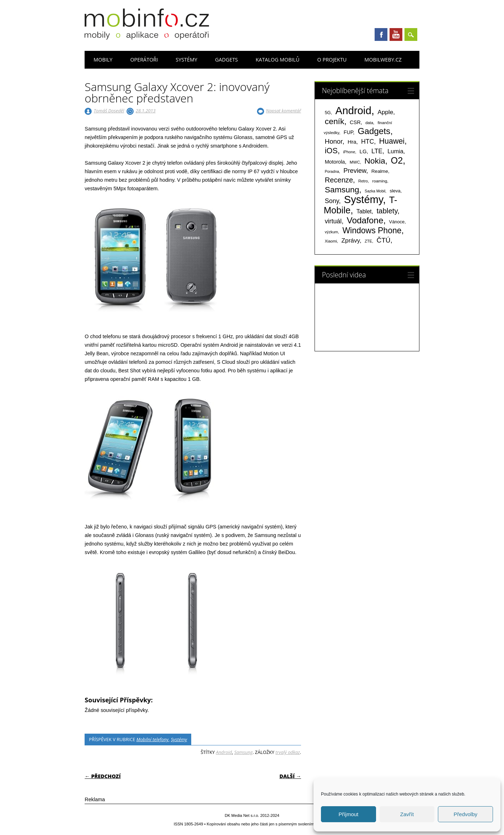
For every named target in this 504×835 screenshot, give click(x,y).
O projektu (332, 60)
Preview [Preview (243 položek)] (355, 171)
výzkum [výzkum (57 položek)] (331, 232)
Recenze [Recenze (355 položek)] (339, 180)
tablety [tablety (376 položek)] (387, 211)
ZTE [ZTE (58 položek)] (368, 241)
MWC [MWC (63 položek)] (355, 162)
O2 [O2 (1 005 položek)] (397, 160)
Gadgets (226, 60)
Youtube (396, 34)
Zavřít (407, 814)
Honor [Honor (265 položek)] (334, 141)
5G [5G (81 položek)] (328, 113)
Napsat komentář (283, 111)
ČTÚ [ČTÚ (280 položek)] (383, 240)
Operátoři (144, 60)
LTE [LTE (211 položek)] (377, 151)
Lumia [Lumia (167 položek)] (395, 151)
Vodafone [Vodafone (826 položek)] (365, 220)
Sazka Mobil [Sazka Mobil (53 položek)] (375, 191)
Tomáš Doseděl (109, 111)
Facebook (381, 34)
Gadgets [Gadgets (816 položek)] (374, 131)
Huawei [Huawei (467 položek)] (392, 141)
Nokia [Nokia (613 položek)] (375, 161)
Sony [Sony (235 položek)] (332, 201)
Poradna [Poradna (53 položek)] (332, 171)
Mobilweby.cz (383, 60)
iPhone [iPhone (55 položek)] (349, 152)
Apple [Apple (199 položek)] (385, 112)
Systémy (186, 60)
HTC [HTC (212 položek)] (368, 142)
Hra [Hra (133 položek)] (352, 142)
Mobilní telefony (152, 739)
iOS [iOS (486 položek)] (331, 151)
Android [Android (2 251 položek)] (353, 110)
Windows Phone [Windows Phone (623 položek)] (372, 230)
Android (224, 752)
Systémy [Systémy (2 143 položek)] (363, 200)
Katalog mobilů (277, 60)
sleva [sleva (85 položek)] (395, 191)
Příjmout (348, 814)
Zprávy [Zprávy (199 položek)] (351, 240)
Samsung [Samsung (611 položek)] (342, 190)
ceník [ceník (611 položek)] (335, 121)
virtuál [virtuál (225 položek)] (333, 221)
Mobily (103, 60)
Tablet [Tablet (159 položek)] (364, 211)
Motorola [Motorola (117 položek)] (335, 162)
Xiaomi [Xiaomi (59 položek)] (331, 241)
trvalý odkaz (288, 752)
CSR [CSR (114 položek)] (355, 122)
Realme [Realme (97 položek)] (380, 171)
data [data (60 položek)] (369, 123)
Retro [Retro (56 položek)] (363, 181)
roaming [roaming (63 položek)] (380, 181)
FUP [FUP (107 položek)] (348, 132)
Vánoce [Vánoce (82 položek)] (397, 222)
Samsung (243, 752)
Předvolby (465, 814)
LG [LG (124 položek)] (363, 151)
